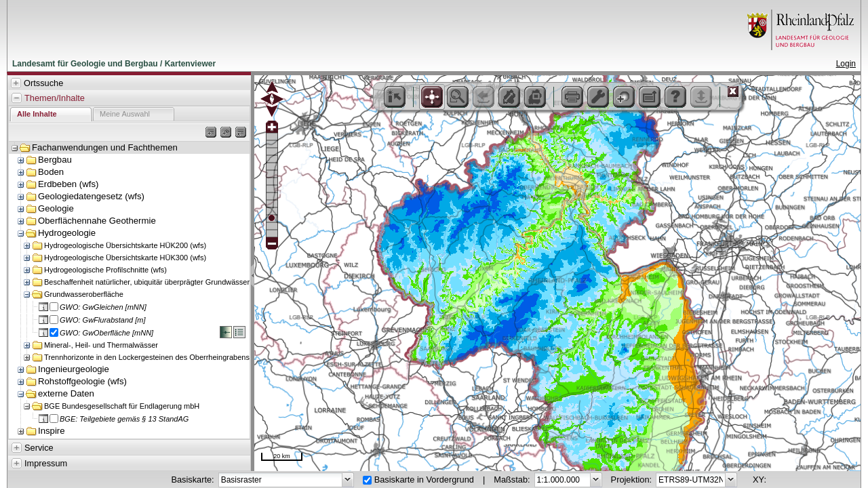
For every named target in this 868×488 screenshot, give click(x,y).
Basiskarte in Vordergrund (424, 480)
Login (846, 64)
